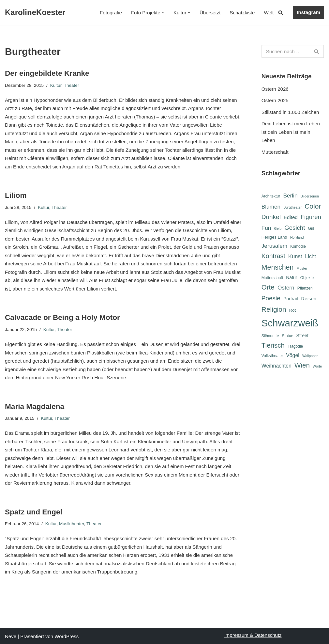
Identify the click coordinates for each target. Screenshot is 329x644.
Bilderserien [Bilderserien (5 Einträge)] (310, 196)
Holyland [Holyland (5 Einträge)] (297, 237)
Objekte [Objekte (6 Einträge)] (307, 278)
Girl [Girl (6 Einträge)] (311, 228)
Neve (11, 636)
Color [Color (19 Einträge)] (313, 206)
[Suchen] (281, 13)
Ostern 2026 (275, 89)
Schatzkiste (242, 13)
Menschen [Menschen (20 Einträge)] (278, 267)
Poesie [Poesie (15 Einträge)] (271, 298)
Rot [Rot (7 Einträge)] (292, 311)
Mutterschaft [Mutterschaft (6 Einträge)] (272, 278)
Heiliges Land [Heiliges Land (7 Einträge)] (274, 237)
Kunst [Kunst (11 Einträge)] (295, 256)
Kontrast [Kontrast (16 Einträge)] (273, 256)
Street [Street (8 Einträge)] (302, 336)
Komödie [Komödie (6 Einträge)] (298, 246)
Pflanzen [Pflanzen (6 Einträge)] (305, 289)
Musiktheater (71, 523)
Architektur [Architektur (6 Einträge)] (271, 196)
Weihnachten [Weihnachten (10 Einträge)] (277, 367)
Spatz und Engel (33, 512)
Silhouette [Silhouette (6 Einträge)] (270, 336)
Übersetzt (210, 13)
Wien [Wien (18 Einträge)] (302, 366)
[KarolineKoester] (35, 13)
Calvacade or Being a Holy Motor (62, 317)
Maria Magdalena (34, 406)
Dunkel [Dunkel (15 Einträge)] (271, 217)
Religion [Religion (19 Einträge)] (274, 310)
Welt (269, 13)
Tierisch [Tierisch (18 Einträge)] (273, 346)
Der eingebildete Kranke (47, 73)
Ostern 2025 (275, 100)
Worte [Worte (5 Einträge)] (317, 367)
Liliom (16, 195)
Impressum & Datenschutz (253, 635)
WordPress (67, 636)
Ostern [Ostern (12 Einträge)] (286, 288)
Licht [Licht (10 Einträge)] (311, 256)
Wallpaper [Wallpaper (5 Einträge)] (310, 356)
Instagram (308, 12)
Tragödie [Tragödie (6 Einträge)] (295, 347)
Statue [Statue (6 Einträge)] (288, 336)
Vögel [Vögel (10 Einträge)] (292, 356)
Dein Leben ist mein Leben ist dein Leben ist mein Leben (291, 132)
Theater (71, 85)
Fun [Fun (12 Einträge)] (266, 228)
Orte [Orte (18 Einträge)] (268, 288)
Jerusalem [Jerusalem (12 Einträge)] (274, 246)
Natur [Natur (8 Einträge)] (292, 278)
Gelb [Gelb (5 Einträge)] (278, 228)
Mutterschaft (275, 152)
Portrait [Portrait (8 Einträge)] (291, 299)
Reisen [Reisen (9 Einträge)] (309, 299)
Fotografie (112, 13)
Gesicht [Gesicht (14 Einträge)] (295, 228)
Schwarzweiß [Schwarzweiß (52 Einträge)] (290, 324)
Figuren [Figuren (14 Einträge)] (311, 217)
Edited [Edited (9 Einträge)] (291, 217)
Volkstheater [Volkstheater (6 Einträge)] (272, 356)
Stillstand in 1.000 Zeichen (290, 112)
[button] (163, 13)
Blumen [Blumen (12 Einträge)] (271, 207)
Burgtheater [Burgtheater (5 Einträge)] (292, 207)
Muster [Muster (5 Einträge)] (302, 268)
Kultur (56, 85)
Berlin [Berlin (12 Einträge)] (291, 195)
